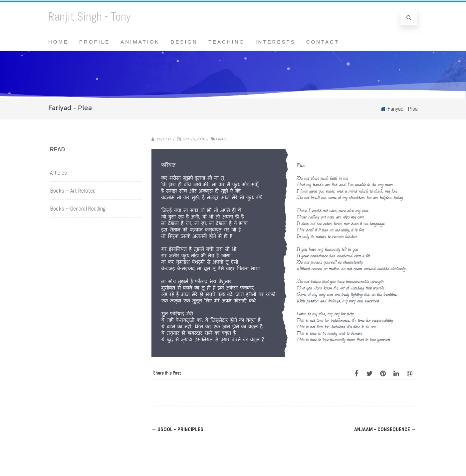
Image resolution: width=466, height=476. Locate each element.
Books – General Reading (78, 208)
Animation (140, 42)
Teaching (227, 42)
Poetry (221, 139)
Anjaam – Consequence (385, 429)
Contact (323, 42)
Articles (58, 172)
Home (58, 42)
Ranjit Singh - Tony (90, 17)
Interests (275, 42)
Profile (95, 42)
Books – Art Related (73, 190)
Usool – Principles (177, 429)
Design (184, 42)
